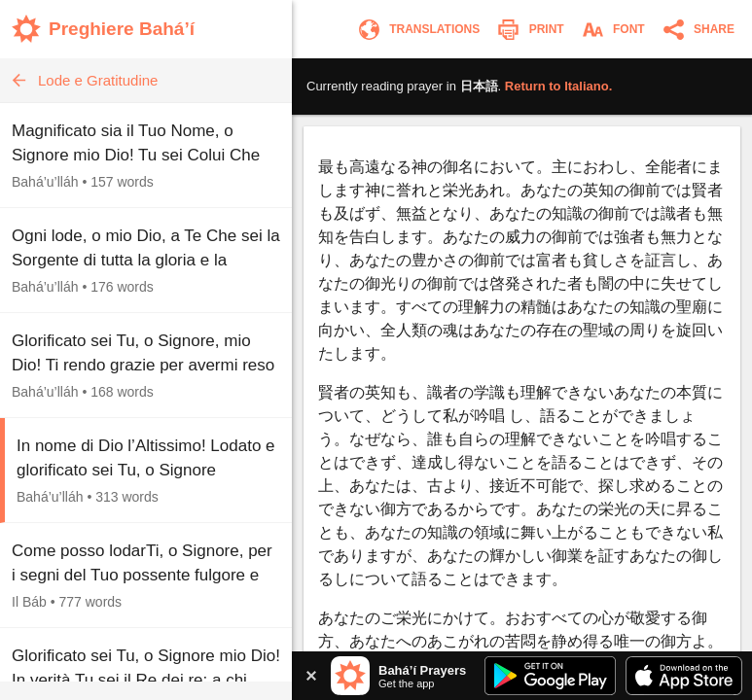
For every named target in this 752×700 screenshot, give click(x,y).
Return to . (559, 86)
